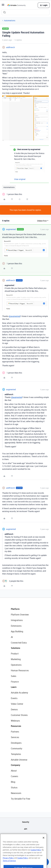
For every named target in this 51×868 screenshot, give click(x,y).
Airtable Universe (19, 760)
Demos (14, 709)
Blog (13, 782)
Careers (14, 776)
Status (14, 787)
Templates (16, 754)
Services (15, 737)
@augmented (15, 316)
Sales (14, 676)
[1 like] (12, 194)
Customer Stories (19, 715)
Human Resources (20, 670)
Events (14, 698)
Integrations (17, 620)
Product (15, 654)
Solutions (16, 648)
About (14, 771)
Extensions (16, 626)
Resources (16, 726)
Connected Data (19, 643)
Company (16, 765)
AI (12, 637)
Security (26, 822)
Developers (16, 743)
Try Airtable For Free (20, 799)
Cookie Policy (36, 858)
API (26, 829)
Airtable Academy (19, 693)
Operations (16, 665)
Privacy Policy (8, 866)
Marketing (16, 659)
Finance (15, 682)
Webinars (15, 721)
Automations (10, 20)
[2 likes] (13, 581)
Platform (15, 609)
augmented (11, 229)
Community (17, 748)
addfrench (10, 47)
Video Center (17, 704)
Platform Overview (20, 615)
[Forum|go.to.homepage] (16, 5)
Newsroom (16, 793)
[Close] (44, 846)
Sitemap (26, 836)
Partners (15, 732)
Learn (14, 687)
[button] (3, 6)
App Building (17, 631)
